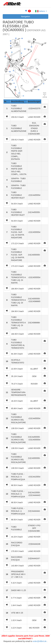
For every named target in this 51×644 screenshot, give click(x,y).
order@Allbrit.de (40, 641)
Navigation (25, 16)
